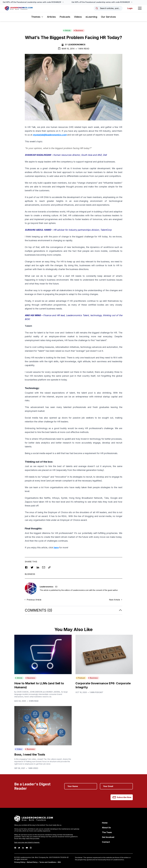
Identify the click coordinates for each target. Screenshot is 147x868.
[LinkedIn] (23, 848)
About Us (106, 828)
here (56, 548)
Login (130, 8)
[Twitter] (19, 848)
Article (67, 30)
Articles (51, 17)
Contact (106, 842)
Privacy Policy (20, 862)
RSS (59, 862)
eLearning (91, 17)
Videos (78, 17)
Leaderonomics (77, 45)
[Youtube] (27, 848)
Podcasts (65, 17)
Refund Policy (32, 862)
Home (105, 823)
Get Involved (108, 837)
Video (19, 749)
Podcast (81, 678)
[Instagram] (31, 848)
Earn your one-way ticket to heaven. (27, 842)
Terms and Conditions (48, 862)
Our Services (108, 17)
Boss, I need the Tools (30, 754)
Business (78, 30)
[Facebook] (15, 848)
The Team (107, 832)
